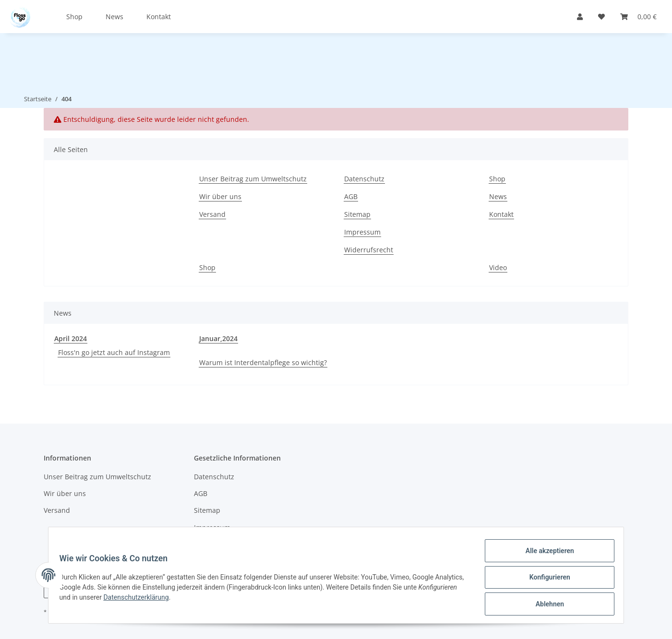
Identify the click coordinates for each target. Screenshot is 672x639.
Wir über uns (220, 196)
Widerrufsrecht (369, 250)
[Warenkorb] (638, 17)
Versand (212, 214)
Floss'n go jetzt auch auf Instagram (114, 352)
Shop (74, 17)
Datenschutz (364, 179)
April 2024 (71, 338)
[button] (580, 17)
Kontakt (159, 17)
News (114, 17)
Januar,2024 (218, 338)
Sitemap (357, 214)
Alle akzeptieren (545, 555)
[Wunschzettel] (601, 17)
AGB (351, 196)
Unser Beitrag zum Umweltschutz (253, 179)
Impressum (362, 232)
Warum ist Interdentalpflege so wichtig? (263, 362)
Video (498, 267)
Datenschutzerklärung (181, 600)
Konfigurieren (545, 580)
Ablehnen (545, 605)
